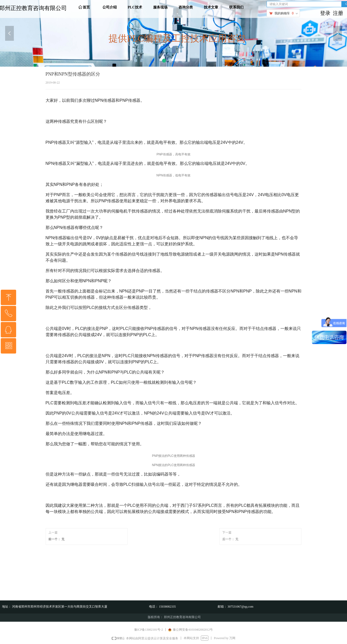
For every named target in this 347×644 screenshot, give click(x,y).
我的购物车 (282, 13)
